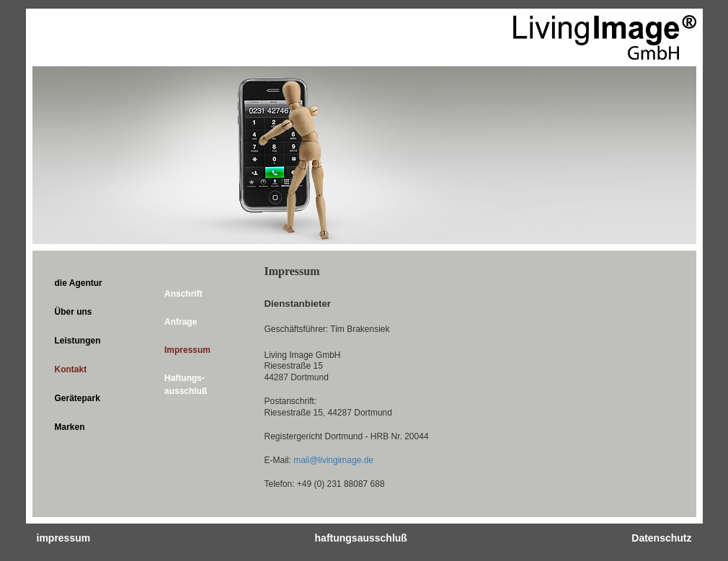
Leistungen (78, 341)
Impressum (187, 350)
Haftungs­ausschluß (186, 384)
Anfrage (181, 322)
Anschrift (183, 294)
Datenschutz (661, 538)
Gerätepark (77, 398)
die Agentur (79, 283)
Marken (70, 427)
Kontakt (71, 369)
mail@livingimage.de (333, 460)
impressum (64, 538)
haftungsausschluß (361, 538)
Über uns (74, 312)
